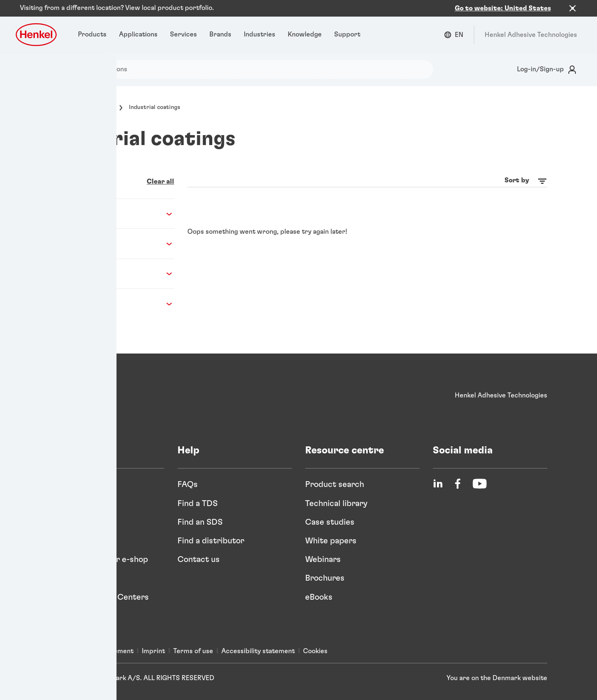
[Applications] (138, 27)
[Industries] (260, 27)
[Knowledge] (305, 27)
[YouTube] (480, 476)
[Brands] (220, 27)
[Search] (35, 62)
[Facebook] (458, 476)
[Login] (545, 62)
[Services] (183, 27)
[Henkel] (77, 388)
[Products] (92, 27)
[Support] (347, 27)
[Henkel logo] (37, 27)
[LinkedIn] (438, 476)
